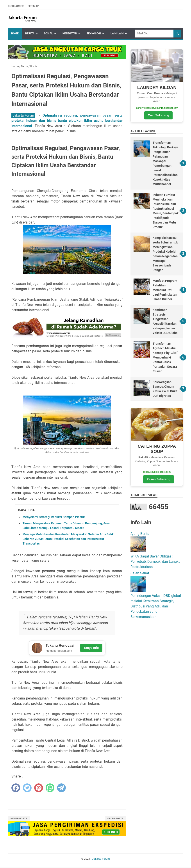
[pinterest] (39, 788)
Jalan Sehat (140, 573)
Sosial (48, 34)
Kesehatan (70, 34)
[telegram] (61, 788)
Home (15, 34)
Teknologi (94, 34)
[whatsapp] (50, 788)
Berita (30, 34)
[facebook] (16, 788)
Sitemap (33, 6)
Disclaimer (16, 6)
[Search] (154, 34)
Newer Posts (19, 819)
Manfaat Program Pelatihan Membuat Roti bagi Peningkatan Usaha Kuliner (165, 290)
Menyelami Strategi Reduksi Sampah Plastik (54, 517)
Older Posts (115, 819)
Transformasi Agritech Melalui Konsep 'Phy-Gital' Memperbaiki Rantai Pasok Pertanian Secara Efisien (165, 357)
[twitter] (27, 788)
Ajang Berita (140, 534)
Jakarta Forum (23, 115)
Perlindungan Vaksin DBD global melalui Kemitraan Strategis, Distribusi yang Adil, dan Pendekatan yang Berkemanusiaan (156, 606)
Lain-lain (117, 34)
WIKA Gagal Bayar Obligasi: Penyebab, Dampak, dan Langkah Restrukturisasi (156, 562)
